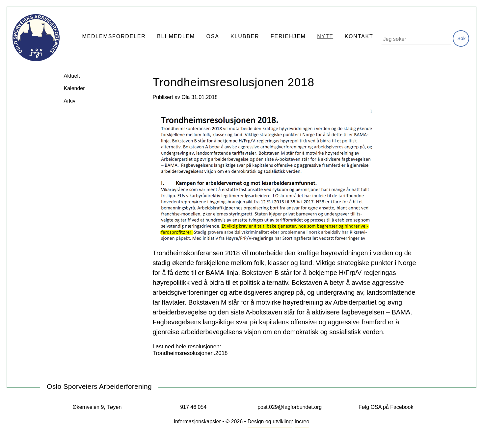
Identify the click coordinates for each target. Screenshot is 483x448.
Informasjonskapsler (197, 422)
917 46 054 (193, 407)
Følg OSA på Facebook (386, 407)
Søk (461, 38)
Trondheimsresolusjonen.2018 (190, 353)
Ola (186, 97)
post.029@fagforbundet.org (290, 407)
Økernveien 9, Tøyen (97, 407)
